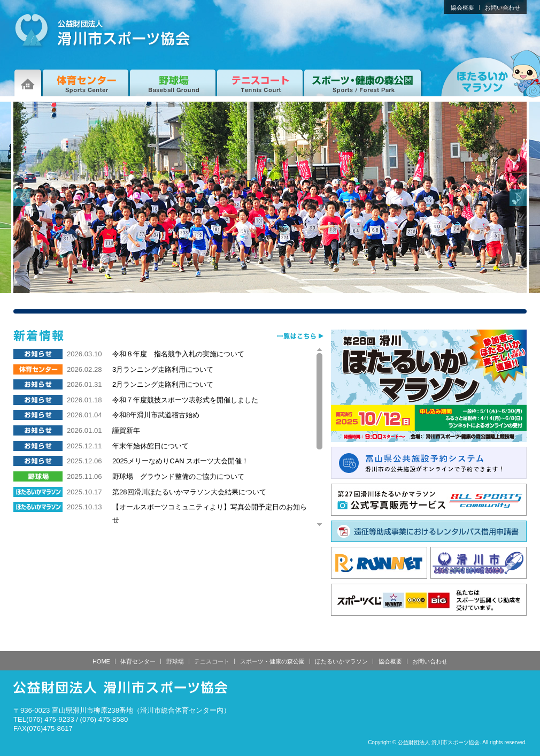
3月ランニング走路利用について (163, 369)
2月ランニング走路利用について (163, 384)
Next (518, 197)
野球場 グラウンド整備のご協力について (178, 476)
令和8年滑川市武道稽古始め (156, 415)
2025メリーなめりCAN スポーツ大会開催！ (180, 461)
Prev (22, 197)
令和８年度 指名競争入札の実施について (178, 354)
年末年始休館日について (151, 446)
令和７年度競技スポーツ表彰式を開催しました (185, 400)
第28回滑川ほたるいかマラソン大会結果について (189, 492)
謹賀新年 (126, 430)
